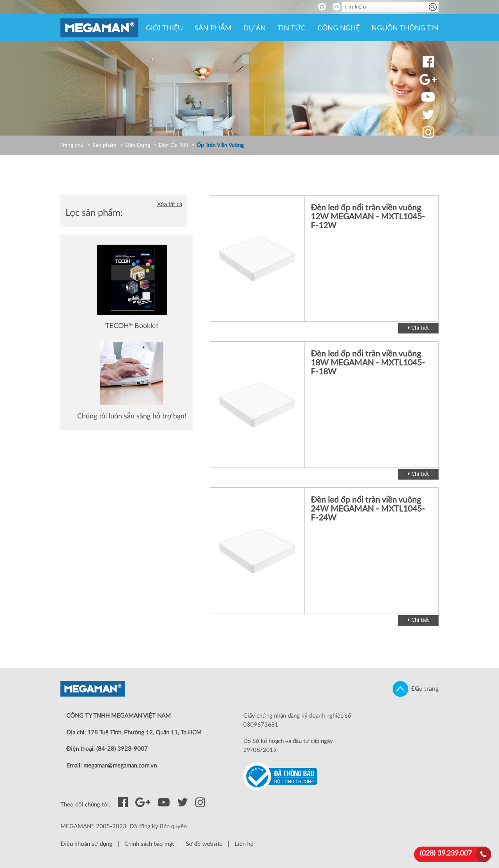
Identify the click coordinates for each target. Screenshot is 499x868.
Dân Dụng (138, 145)
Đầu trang (416, 689)
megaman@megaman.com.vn (120, 766)
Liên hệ (244, 844)
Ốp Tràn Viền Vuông (220, 145)
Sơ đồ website (204, 844)
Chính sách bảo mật (149, 844)
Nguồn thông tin (405, 28)
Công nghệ (339, 28)
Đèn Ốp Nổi (173, 145)
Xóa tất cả (170, 204)
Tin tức (292, 28)
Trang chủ (72, 145)
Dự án (255, 28)
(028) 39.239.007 (446, 854)
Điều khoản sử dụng (86, 844)
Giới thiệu (164, 28)
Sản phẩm (213, 28)
